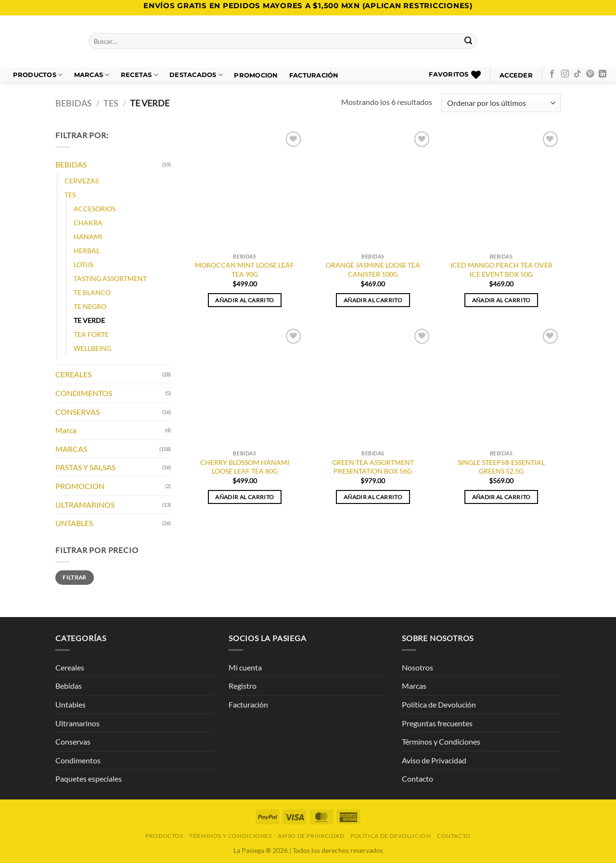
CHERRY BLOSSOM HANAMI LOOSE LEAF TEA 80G (245, 467)
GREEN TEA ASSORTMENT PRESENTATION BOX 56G (373, 467)
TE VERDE (89, 321)
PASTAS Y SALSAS (85, 468)
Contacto (417, 779)
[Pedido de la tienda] (501, 103)
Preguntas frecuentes (437, 723)
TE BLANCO (92, 293)
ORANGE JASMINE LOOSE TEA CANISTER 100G (373, 270)
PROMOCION (256, 75)
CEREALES (73, 375)
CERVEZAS (82, 181)
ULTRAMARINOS (85, 505)
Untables (71, 704)
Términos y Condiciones (441, 741)
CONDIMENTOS (84, 393)
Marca (66, 431)
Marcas (92, 75)
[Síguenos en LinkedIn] (603, 74)
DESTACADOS (196, 75)
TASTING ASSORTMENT (110, 278)
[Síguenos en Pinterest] (590, 74)
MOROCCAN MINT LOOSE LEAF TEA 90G (244, 270)
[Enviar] (469, 41)
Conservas (73, 741)
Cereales (70, 667)
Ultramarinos (77, 723)
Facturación (248, 704)
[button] (516, 75)
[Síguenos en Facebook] (552, 74)
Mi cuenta (245, 667)
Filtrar (75, 577)
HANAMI (88, 237)
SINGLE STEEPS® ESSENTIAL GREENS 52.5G (501, 467)
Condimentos (78, 760)
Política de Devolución (439, 704)
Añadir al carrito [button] (244, 300)
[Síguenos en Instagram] (565, 74)
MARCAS (71, 449)
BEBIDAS (74, 103)
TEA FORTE (91, 335)
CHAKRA (88, 223)
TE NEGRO (90, 307)
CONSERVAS (77, 412)
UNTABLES (74, 523)
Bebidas (69, 686)
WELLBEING (92, 349)
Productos (38, 75)
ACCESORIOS (95, 209)
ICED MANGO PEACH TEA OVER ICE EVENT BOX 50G (501, 270)
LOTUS (83, 264)
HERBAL (87, 251)
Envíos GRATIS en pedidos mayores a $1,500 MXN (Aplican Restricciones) (308, 6)
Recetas (140, 75)
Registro (243, 686)
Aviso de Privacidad (434, 760)
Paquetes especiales (89, 779)
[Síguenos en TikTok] (577, 74)
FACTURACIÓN (314, 75)
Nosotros (417, 667)
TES (111, 103)
